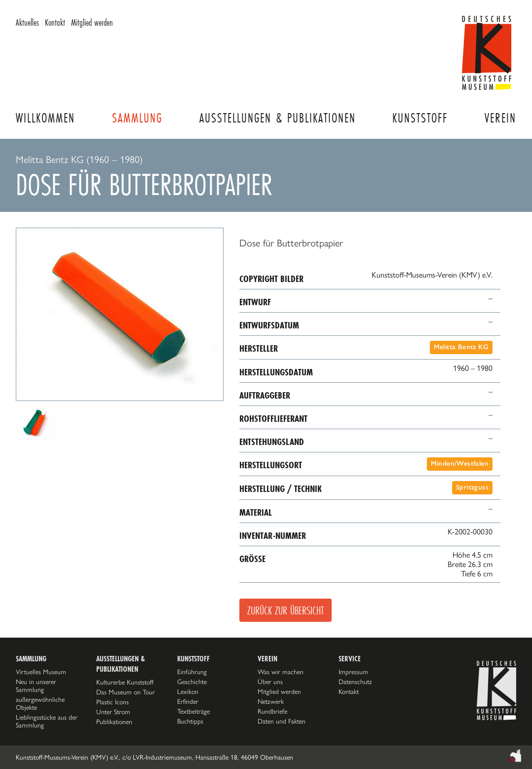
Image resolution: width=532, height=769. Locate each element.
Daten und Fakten (282, 721)
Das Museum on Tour (126, 692)
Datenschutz (355, 682)
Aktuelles (27, 22)
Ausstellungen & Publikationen (278, 118)
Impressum (353, 672)
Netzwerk (271, 701)
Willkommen (45, 118)
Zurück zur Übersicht (285, 610)
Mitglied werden (92, 22)
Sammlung (137, 118)
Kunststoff (420, 118)
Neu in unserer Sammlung (36, 686)
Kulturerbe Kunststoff (125, 682)
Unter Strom (113, 712)
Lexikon (188, 691)
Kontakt (55, 22)
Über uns (270, 682)
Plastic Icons (113, 702)
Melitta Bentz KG (461, 347)
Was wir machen (281, 672)
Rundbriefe (272, 711)
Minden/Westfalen (460, 464)
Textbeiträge (193, 711)
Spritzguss (472, 487)
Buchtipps (190, 721)
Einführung (192, 672)
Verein (500, 118)
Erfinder (188, 701)
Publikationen (114, 722)
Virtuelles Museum (41, 672)
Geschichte (192, 682)
